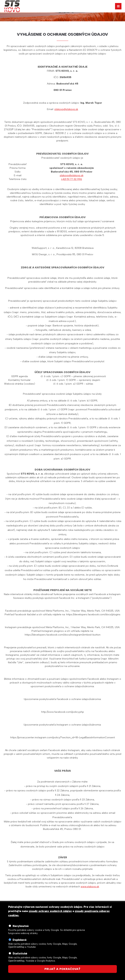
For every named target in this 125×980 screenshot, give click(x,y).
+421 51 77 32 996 (71, 179)
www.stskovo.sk (90, 886)
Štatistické (20, 954)
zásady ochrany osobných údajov (50, 911)
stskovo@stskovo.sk (66, 109)
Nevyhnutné (21, 926)
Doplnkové (20, 940)
